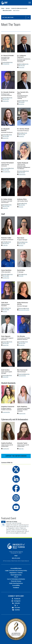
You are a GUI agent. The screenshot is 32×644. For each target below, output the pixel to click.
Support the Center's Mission (16, 456)
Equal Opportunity (16, 575)
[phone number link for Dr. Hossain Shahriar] (6, 99)
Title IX (16, 577)
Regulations (13, 573)
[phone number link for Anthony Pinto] (22, 205)
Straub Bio (21, 136)
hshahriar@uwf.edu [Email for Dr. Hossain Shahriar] (7, 98)
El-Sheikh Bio (6, 64)
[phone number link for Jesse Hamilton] (6, 276)
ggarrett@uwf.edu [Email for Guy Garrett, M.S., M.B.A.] (23, 101)
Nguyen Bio (6, 345)
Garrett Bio (21, 104)
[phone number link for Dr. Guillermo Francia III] (22, 66)
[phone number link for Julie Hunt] (6, 310)
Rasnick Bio (6, 138)
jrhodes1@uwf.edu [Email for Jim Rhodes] (23, 342)
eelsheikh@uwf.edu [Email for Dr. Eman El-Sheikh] (8, 62)
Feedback (16, 588)
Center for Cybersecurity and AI (19, 8)
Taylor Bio (21, 449)
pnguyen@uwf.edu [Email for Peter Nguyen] (7, 342)
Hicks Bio (21, 276)
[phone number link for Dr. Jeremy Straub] (22, 134)
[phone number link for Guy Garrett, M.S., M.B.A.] (22, 102)
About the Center (7, 10)
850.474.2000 (16, 558)
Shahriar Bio (6, 101)
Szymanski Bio (22, 376)
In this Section (8, 17)
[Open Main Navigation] (30, 3)
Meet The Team (16, 10)
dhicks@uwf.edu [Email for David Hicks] (23, 274)
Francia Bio (21, 67)
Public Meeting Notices (16, 583)
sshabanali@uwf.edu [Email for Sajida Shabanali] (24, 171)
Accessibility (16, 585)
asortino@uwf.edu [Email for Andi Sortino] (7, 375)
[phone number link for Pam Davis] (22, 244)
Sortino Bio (5, 377)
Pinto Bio (21, 207)
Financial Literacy (16, 581)
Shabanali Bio (22, 174)
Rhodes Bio (22, 345)
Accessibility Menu (16, 568)
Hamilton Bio (6, 278)
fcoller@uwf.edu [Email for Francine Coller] (7, 242)
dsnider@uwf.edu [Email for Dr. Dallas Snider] (7, 205)
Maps (16, 556)
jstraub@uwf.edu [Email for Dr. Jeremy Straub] (23, 133)
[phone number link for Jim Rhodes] (22, 343)
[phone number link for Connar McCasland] (6, 170)
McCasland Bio (6, 172)
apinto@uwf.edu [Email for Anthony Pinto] (23, 203)
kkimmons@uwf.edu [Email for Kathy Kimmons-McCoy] (24, 308)
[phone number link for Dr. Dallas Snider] (6, 206)
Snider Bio (5, 208)
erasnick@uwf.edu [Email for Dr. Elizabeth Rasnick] (7, 135)
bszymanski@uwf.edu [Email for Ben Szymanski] (24, 374)
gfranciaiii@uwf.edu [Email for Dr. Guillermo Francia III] (24, 64)
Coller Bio (5, 245)
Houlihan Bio (6, 449)
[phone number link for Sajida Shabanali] (22, 173)
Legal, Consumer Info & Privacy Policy (16, 571)
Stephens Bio (22, 413)
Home (3, 8)
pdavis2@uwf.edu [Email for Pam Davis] (23, 242)
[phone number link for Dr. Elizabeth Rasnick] (6, 136)
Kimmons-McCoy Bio (24, 310)
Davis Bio (21, 245)
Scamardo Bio (6, 412)
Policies (20, 573)
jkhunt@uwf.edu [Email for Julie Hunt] (7, 308)
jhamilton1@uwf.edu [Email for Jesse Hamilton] (8, 274)
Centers (8, 8)
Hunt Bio (5, 311)
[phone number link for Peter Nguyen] (6, 343)
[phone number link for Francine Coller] (6, 243)
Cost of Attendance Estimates (16, 579)
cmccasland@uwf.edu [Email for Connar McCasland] (8, 168)
